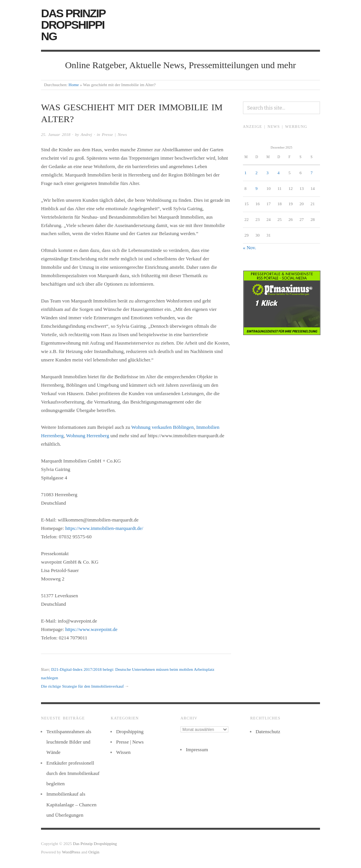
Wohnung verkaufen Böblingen (163, 427)
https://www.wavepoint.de (91, 629)
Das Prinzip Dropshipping (73, 25)
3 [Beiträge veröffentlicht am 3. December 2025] (267, 173)
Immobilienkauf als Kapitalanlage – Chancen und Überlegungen (71, 804)
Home (74, 85)
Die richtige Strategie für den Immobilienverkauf (82, 686)
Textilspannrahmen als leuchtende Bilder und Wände (69, 742)
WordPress (71, 852)
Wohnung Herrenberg (87, 436)
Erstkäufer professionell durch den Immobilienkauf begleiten (73, 773)
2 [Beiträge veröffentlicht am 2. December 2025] (256, 173)
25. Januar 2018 (56, 134)
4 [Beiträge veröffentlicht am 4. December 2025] (279, 173)
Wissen (123, 752)
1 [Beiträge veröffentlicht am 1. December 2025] (246, 173)
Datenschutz (268, 732)
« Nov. (250, 248)
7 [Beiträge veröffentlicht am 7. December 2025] (312, 173)
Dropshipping (130, 732)
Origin (94, 852)
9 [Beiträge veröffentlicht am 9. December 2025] (256, 188)
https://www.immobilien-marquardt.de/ (104, 528)
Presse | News (114, 134)
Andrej (87, 134)
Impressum (197, 749)
